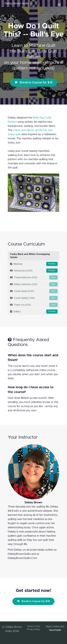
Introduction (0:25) (34, 271)
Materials (34, 264)
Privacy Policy (33, 629)
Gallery (34, 312)
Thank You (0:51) (34, 305)
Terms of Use (33, 626)
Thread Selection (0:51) (34, 277)
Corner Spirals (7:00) (34, 298)
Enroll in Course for (34, 82)
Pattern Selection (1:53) (34, 284)
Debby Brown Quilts (17, 4)
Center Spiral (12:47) (34, 291)
